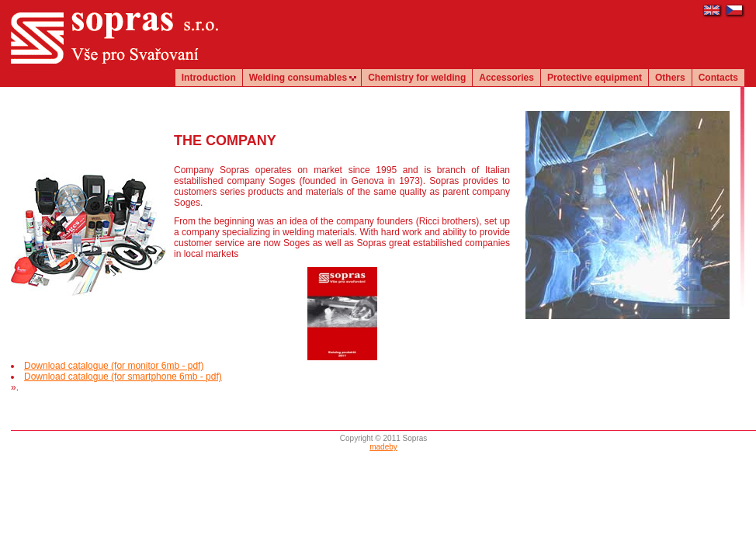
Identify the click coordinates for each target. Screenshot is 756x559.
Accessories (506, 78)
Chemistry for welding (417, 78)
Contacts (718, 78)
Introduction (209, 78)
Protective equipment (595, 78)
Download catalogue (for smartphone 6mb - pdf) (123, 377)
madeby (383, 447)
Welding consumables (298, 78)
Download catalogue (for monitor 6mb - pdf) (114, 366)
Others (670, 78)
